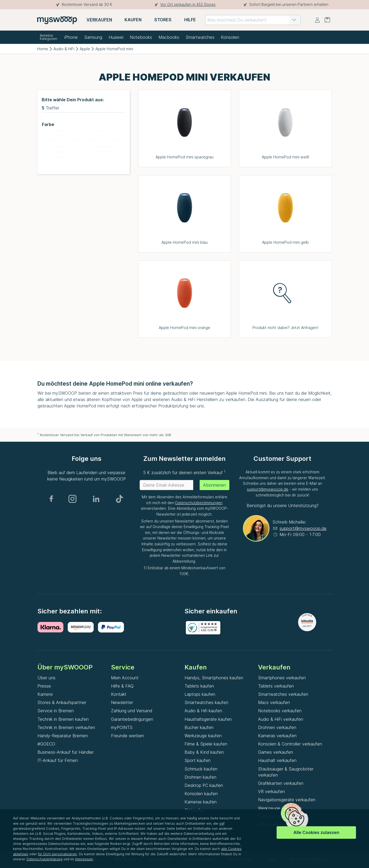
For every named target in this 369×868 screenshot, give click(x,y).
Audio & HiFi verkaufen (281, 719)
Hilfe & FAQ (122, 686)
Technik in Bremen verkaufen (66, 727)
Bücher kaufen (199, 727)
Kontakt (119, 694)
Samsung (93, 37)
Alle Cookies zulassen (316, 832)
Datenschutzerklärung (44, 859)
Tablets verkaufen (276, 686)
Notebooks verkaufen (280, 711)
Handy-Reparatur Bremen (63, 736)
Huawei (116, 37)
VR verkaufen (271, 791)
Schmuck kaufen (201, 769)
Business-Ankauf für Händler (66, 752)
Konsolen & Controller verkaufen (290, 744)
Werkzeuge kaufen (203, 736)
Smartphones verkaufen (282, 678)
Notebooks (141, 37)
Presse (44, 686)
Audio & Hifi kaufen (203, 711)
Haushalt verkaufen (277, 760)
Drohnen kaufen (200, 777)
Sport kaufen (198, 760)
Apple (85, 49)
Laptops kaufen (200, 694)
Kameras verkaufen (277, 736)
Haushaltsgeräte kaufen (208, 719)
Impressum (84, 859)
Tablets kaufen (199, 686)
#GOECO (46, 744)
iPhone (71, 37)
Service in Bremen (56, 711)
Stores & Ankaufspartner (62, 702)
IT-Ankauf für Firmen (58, 760)
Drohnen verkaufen (277, 727)
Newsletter (122, 702)
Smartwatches (200, 37)
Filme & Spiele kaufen (206, 744)
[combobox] (253, 20)
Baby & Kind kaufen (204, 752)
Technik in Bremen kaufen (63, 719)
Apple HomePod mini (114, 49)
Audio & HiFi (64, 49)
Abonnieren (214, 485)
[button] (294, 20)
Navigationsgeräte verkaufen (287, 800)
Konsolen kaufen (201, 794)
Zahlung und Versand (132, 711)
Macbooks (169, 37)
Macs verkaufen (274, 702)
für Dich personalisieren (57, 854)
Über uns (46, 678)
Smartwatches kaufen (206, 702)
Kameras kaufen (201, 802)
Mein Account (125, 678)
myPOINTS (122, 727)
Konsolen (230, 37)
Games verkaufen (276, 752)
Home (43, 49)
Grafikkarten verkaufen (281, 783)
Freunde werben (127, 736)
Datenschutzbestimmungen (199, 503)
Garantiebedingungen (132, 719)
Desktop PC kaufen (204, 785)
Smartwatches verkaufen (283, 694)
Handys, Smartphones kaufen (214, 678)
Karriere (45, 694)
